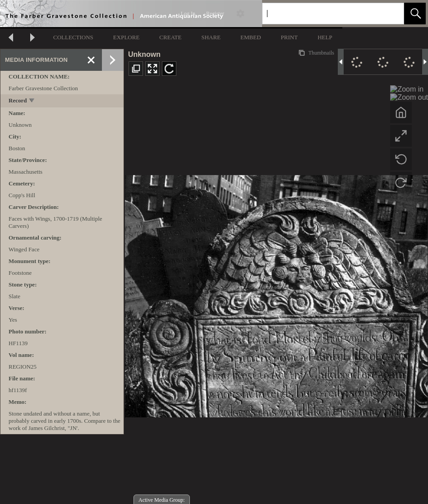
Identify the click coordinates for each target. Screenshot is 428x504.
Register (215, 14)
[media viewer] (276, 294)
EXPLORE (127, 37)
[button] (415, 14)
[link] (390, 13)
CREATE (170, 37)
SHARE (211, 37)
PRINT (290, 37)
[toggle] (32, 101)
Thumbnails (321, 53)
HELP (325, 37)
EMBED (251, 37)
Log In (188, 14)
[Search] (322, 14)
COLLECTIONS (73, 37)
